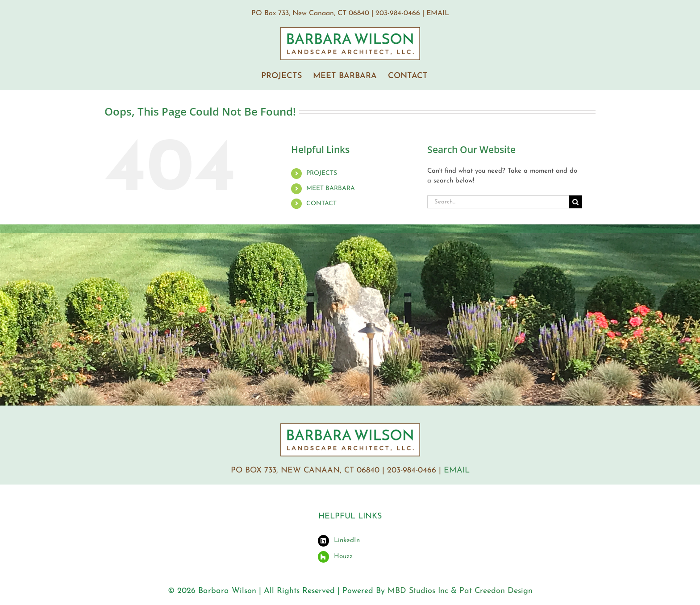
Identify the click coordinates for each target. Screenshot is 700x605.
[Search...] (498, 202)
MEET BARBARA (331, 189)
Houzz (343, 557)
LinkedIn (347, 541)
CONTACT (321, 204)
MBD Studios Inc (418, 591)
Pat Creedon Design (496, 591)
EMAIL (438, 13)
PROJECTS (322, 173)
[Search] (576, 202)
